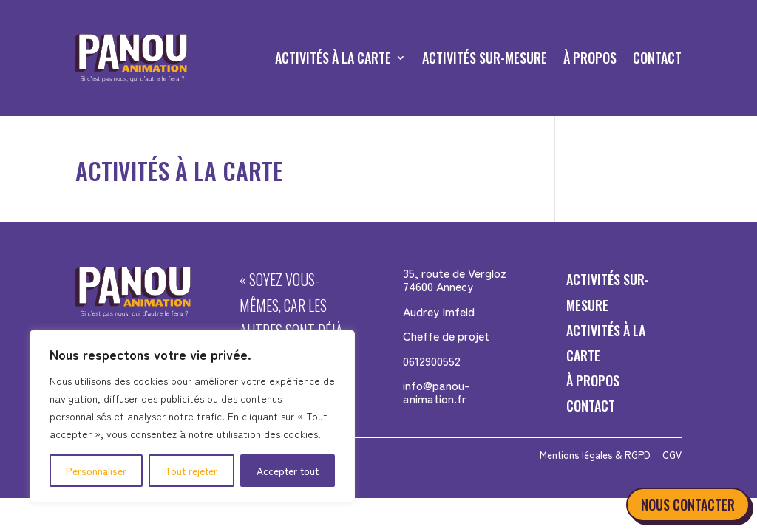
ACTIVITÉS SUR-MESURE (485, 58)
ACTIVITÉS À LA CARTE (333, 58)
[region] (192, 416)
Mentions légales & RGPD (595, 455)
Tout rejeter (191, 471)
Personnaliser (96, 471)
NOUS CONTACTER (688, 505)
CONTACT (657, 58)
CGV (672, 455)
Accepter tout (288, 471)
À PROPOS (590, 58)
